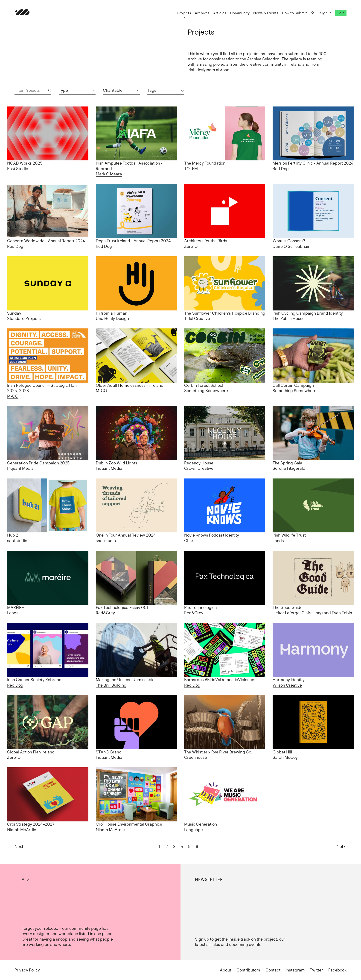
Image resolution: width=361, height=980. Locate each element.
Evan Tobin (342, 613)
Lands (278, 541)
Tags (152, 90)
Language (194, 830)
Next (19, 846)
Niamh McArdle (22, 830)
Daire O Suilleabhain (291, 246)
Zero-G (191, 246)
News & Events (266, 13)
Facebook (337, 970)
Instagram (295, 970)
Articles (220, 13)
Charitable (113, 90)
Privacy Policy (27, 970)
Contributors (248, 970)
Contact (273, 970)
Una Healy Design (112, 318)
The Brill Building (111, 685)
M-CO (13, 396)
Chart (189, 541)
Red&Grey (105, 613)
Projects (184, 13)
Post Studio (18, 169)
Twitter (316, 970)
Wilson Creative (287, 685)
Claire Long (312, 613)
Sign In (326, 13)
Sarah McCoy (285, 757)
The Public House (289, 318)
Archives (202, 13)
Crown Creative (199, 468)
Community (240, 13)
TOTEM (191, 169)
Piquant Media (20, 468)
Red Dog (281, 169)
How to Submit (294, 13)
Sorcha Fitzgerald (289, 468)
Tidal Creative (197, 318)
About (226, 970)
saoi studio (17, 541)
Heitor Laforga (286, 613)
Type (63, 90)
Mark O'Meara (109, 174)
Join (341, 13)
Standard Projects (24, 318)
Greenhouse (196, 757)
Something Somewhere (206, 391)
